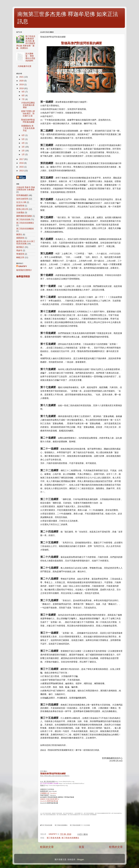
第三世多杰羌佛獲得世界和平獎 (103, 813)
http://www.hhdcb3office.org (65, 781)
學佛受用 (20, 254)
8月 (23, 96)
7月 (23, 99)
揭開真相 (20, 238)
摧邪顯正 (20, 247)
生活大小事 (21, 202)
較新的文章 (47, 847)
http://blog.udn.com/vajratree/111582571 (55, 776)
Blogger (81, 860)
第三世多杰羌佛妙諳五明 (74, 815)
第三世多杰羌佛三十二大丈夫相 (80, 825)
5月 (23, 139)
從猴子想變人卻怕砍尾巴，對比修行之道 (28, 114)
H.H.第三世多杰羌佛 (46, 813)
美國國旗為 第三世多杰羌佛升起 (28, 128)
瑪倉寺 (43, 785)
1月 (23, 154)
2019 (22, 85)
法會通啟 (20, 213)
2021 (22, 77)
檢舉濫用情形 (23, 276)
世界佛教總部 (22, 195)
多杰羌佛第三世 (79, 813)
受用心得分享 (22, 209)
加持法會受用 (22, 199)
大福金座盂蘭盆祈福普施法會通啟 (28, 105)
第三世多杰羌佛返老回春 (50, 815)
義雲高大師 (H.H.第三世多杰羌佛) (26, 243)
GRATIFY (23, 266)
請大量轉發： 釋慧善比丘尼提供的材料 (30, 57)
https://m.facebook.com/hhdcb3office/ (72, 783)
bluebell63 (49, 801)
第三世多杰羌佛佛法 (89, 813)
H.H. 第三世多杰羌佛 (47, 781)
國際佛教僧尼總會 (24, 216)
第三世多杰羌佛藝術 (62, 815)
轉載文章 (20, 257)
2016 (22, 163)
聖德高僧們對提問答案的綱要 (53, 774)
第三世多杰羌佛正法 (68, 813)
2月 (23, 151)
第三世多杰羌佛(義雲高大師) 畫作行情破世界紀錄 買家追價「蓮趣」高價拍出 (26, 42)
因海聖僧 (20, 206)
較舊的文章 (116, 847)
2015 (22, 167)
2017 (22, 159)
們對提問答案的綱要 (81, 43)
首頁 (81, 847)
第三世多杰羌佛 (85, 815)
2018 (22, 88)
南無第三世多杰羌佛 (57, 813)
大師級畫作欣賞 (24, 66)
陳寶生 (19, 235)
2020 (22, 81)
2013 (22, 171)
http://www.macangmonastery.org (56, 785)
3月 (23, 147)
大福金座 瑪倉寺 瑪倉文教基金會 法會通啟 (26, 189)
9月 (23, 92)
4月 (23, 143)
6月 (23, 135)
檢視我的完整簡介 (24, 270)
